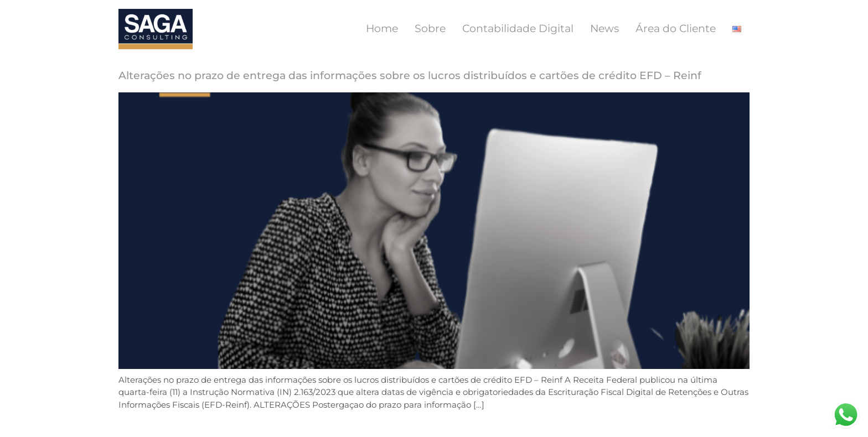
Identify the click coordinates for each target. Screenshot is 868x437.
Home (382, 28)
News (604, 28)
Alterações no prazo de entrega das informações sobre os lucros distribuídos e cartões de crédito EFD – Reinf (410, 76)
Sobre (430, 28)
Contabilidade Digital (518, 28)
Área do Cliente (676, 28)
